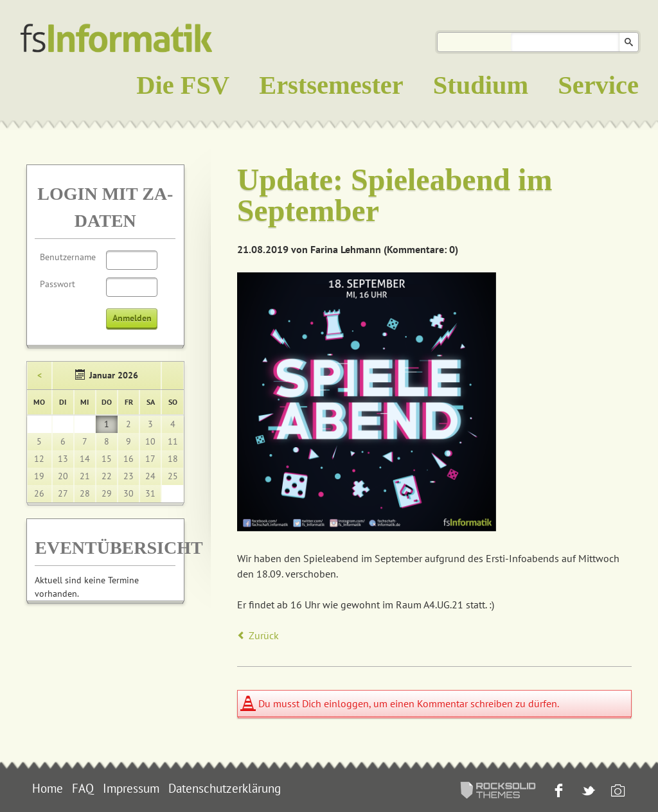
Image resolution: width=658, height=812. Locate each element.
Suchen (629, 42)
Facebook (557, 792)
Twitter (587, 792)
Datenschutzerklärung (225, 788)
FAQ (83, 788)
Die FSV (183, 85)
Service (598, 85)
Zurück (264, 635)
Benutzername (68, 257)
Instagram (617, 792)
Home (48, 788)
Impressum (131, 788)
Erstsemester (331, 85)
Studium (481, 85)
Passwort (58, 284)
